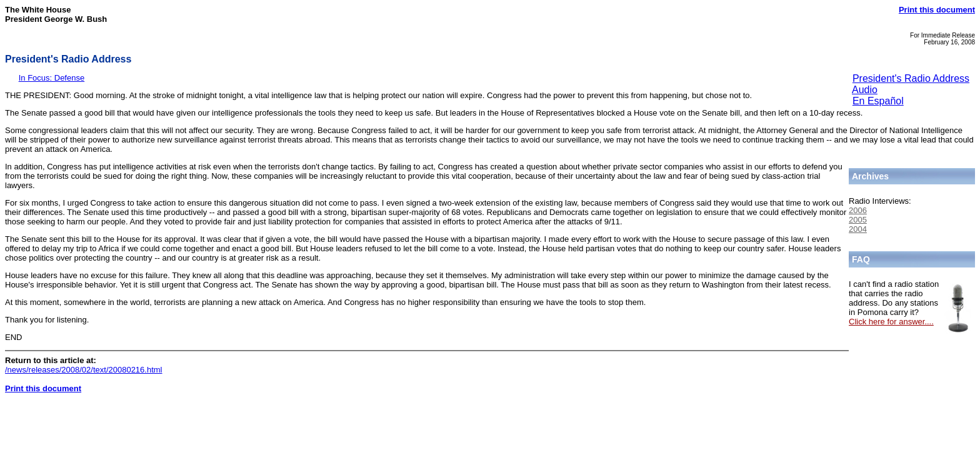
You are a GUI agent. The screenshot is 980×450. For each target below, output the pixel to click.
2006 (858, 210)
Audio (865, 90)
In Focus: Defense (52, 78)
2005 (858, 220)
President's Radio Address (911, 78)
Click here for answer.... (891, 322)
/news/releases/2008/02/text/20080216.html (84, 370)
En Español (878, 101)
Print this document (937, 10)
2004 (858, 229)
